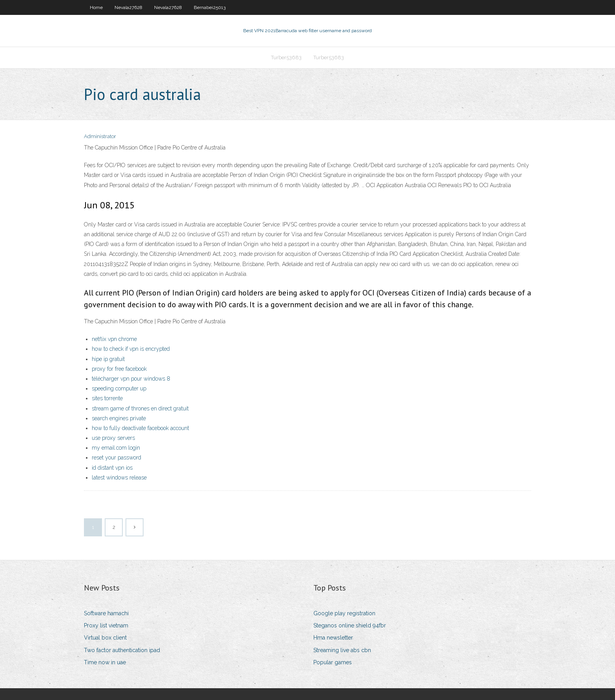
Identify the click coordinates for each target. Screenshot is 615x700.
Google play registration (344, 613)
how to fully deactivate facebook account (140, 428)
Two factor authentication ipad (122, 650)
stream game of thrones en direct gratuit (140, 408)
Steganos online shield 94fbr (350, 625)
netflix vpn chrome (114, 339)
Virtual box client (105, 638)
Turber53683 (286, 57)
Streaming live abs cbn (342, 650)
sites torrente (107, 398)
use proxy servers (113, 438)
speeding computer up (119, 388)
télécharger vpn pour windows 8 (131, 379)
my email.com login (116, 448)
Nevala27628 (128, 7)
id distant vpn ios (112, 468)
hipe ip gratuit (108, 359)
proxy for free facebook (119, 369)
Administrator (100, 136)
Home (96, 7)
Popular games (333, 662)
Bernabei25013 (210, 7)
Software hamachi (106, 613)
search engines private (119, 418)
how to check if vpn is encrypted (131, 349)
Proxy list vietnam (106, 625)
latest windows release (119, 478)
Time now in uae (105, 662)
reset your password (116, 458)
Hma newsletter (333, 638)
